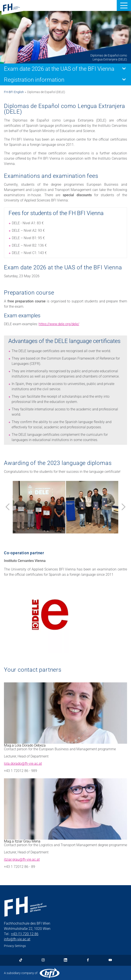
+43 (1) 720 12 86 (25, 934)
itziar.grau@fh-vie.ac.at (22, 859)
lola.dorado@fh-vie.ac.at (23, 764)
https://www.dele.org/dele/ (59, 324)
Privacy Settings (15, 946)
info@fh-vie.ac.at (17, 939)
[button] (124, 5)
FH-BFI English (14, 92)
